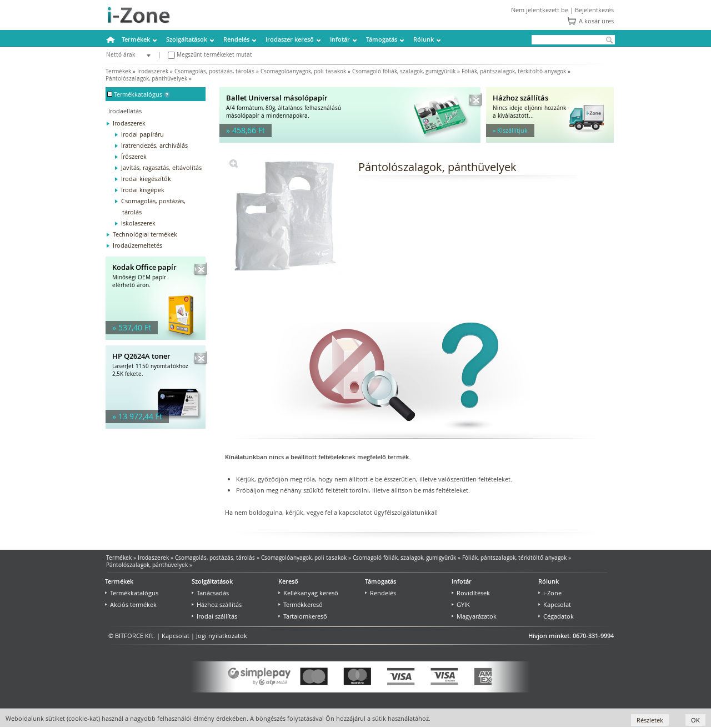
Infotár (340, 39)
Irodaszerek (153, 71)
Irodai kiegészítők (146, 179)
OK (695, 720)
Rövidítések (471, 593)
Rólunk (424, 39)
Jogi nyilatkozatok (222, 636)
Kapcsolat (555, 604)
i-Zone (550, 593)
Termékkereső (301, 604)
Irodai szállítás (214, 616)
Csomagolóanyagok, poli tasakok (303, 71)
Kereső (288, 581)
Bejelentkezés (594, 10)
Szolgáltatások (187, 39)
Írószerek (134, 156)
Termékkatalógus (132, 593)
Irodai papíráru (142, 134)
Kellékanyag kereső (308, 593)
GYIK (461, 604)
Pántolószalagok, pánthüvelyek (146, 79)
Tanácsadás (210, 593)
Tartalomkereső (303, 616)
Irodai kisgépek (143, 190)
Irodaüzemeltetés (137, 245)
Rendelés (236, 39)
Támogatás (382, 39)
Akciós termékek (131, 604)
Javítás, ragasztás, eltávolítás (161, 167)
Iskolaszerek (138, 223)
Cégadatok (556, 616)
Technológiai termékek (145, 234)
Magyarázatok (474, 616)
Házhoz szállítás (217, 604)
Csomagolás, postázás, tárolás (214, 71)
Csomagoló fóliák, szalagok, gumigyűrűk (404, 71)
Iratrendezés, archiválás (154, 145)
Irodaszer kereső (290, 39)
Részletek (650, 720)
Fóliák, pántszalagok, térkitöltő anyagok (514, 71)
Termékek (136, 39)
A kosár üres (596, 21)
